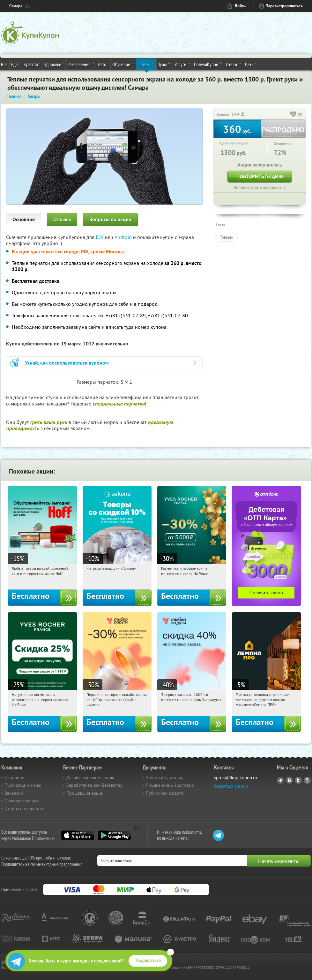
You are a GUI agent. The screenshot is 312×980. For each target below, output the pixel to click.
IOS (100, 237)
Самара (16, 6)
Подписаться (148, 961)
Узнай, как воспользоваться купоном (67, 363)
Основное (24, 219)
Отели (234, 64)
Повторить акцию (260, 176)
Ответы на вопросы (24, 808)
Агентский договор (165, 777)
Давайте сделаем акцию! (91, 777)
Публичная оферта (165, 793)
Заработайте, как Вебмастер (95, 785)
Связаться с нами (231, 786)
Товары (146, 64)
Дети (250, 64)
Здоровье (54, 64)
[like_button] (293, 115)
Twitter (298, 780)
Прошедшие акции (85, 793)
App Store (78, 835)
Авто (103, 64)
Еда (16, 64)
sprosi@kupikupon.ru (236, 778)
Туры (165, 64)
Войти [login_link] (240, 6)
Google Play (114, 835)
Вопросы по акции (110, 219)
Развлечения (81, 64)
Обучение (123, 64)
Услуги (182, 64)
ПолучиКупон (208, 64)
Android (124, 237)
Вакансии (14, 793)
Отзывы (62, 219)
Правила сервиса (21, 801)
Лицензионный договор (170, 785)
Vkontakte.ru (289, 780)
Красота (32, 64)
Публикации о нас (23, 785)
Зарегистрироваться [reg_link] (284, 6)
